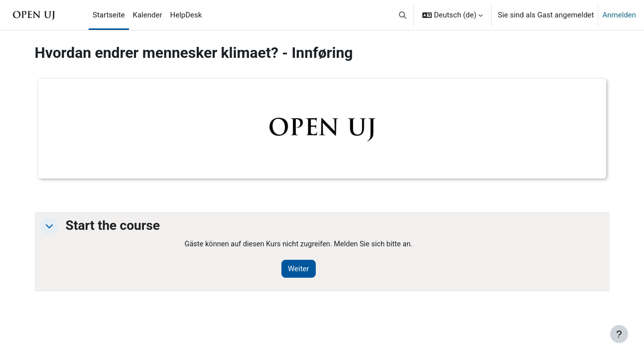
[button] (403, 15)
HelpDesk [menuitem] (186, 15)
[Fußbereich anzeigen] (619, 334)
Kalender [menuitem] (148, 15)
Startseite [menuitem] (109, 15)
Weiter (303, 269)
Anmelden (619, 15)
